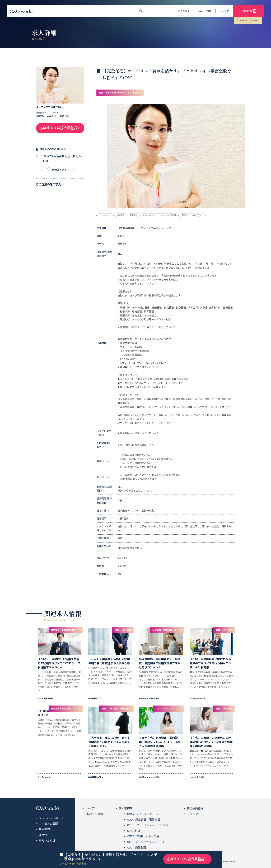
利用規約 (44, 829)
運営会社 (44, 835)
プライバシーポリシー (53, 818)
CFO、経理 (134, 831)
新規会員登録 (195, 808)
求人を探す (184, 11)
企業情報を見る (60, 170)
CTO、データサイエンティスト (146, 842)
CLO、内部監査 (137, 848)
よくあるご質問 (48, 824)
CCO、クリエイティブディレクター (149, 825)
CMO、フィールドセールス (144, 814)
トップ (91, 808)
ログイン (224, 11)
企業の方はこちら (248, 21)
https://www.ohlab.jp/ (53, 149)
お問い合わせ (47, 841)
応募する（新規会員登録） (60, 128)
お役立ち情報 (205, 11)
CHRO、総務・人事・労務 (143, 836)
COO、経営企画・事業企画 (144, 820)
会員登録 (249, 11)
